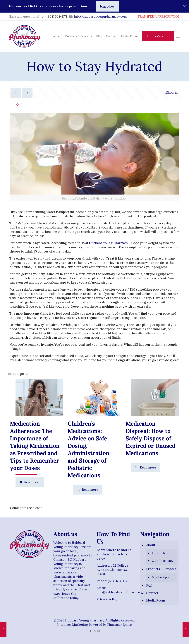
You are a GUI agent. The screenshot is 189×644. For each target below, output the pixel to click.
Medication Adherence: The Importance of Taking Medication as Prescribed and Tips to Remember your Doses (35, 446)
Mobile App (160, 577)
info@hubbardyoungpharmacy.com (123, 592)
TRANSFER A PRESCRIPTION (159, 16)
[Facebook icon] (91, 631)
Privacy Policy (107, 599)
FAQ (149, 586)
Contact (152, 593)
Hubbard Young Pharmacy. (109, 243)
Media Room (156, 600)
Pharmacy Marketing (72, 625)
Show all (171, 93)
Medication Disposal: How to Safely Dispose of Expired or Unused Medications (151, 438)
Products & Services (161, 569)
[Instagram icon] (98, 631)
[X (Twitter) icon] (95, 631)
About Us (159, 553)
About (151, 545)
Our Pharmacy (163, 561)
